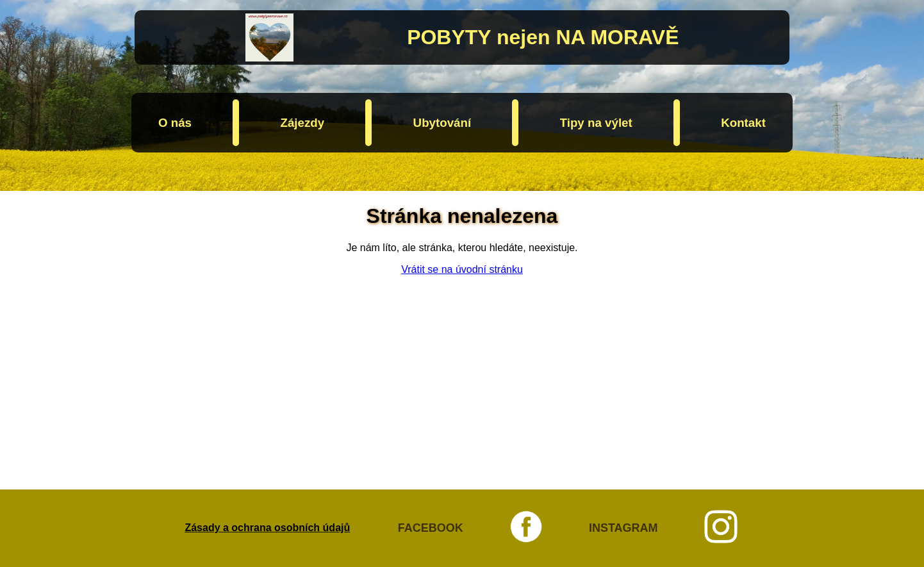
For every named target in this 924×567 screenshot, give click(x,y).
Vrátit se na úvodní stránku (462, 269)
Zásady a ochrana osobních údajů (267, 528)
